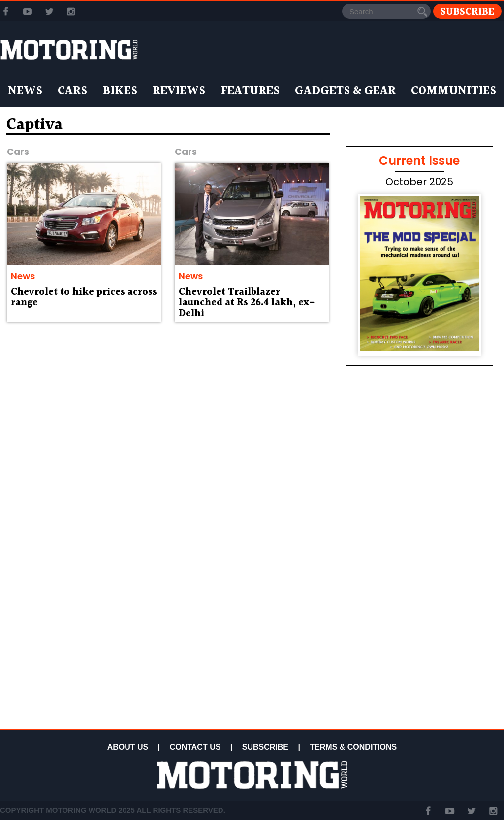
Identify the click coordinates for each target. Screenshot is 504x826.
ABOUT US (128, 747)
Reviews (179, 91)
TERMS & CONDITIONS (353, 747)
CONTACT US (195, 747)
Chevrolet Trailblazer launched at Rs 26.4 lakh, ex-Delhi (247, 303)
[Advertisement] (419, 656)
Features (250, 91)
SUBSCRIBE (265, 747)
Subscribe (467, 12)
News (25, 91)
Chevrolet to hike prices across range (84, 297)
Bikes (120, 91)
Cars (72, 91)
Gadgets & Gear (345, 91)
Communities (454, 91)
